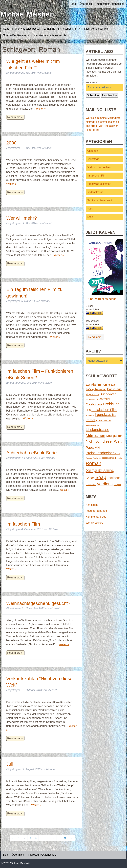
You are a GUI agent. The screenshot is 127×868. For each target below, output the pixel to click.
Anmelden (92, 505)
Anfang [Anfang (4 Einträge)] (90, 389)
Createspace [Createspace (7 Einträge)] (94, 404)
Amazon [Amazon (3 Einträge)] (112, 385)
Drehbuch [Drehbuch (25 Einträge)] (111, 404)
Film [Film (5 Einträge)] (88, 410)
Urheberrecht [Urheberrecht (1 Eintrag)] (91, 485)
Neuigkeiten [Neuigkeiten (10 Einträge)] (114, 436)
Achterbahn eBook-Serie (32, 453)
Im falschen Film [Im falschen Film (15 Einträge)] (104, 410)
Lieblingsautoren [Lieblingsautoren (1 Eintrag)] (92, 425)
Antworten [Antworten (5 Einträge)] (100, 389)
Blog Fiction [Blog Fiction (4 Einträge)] (92, 394)
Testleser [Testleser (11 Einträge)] (113, 478)
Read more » (15, 117)
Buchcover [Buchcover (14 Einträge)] (108, 394)
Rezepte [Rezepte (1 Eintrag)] (119, 458)
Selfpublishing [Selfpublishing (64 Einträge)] (100, 470)
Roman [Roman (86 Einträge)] (94, 463)
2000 (11, 143)
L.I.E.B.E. (49, 29)
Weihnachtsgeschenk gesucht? (38, 603)
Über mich (86, 4)
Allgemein (93, 151)
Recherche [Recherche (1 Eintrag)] (97, 458)
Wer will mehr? (22, 218)
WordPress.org (94, 523)
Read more (95, 337)
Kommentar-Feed (96, 517)
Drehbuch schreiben (99, 167)
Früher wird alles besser (26, 29)
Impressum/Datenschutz (110, 4)
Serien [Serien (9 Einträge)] (90, 478)
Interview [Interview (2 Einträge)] (90, 415)
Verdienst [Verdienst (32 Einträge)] (105, 484)
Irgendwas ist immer (99, 184)
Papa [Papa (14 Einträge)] (90, 447)
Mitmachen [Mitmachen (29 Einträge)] (95, 435)
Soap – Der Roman (16, 35)
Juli (10, 764)
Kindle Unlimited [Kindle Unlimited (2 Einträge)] (104, 420)
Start (6, 29)
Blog (73, 4)
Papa (90, 209)
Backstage (93, 159)
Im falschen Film (69, 29)
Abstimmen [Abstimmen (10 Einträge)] (99, 385)
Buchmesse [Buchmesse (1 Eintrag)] (90, 399)
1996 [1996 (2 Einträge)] (88, 385)
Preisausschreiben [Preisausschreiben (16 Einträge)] (100, 453)
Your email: (92, 82)
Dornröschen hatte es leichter (50, 35)
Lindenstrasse (95, 192)
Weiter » (41, 109)
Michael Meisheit (27, 14)
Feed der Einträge (96, 511)
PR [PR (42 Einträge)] (97, 447)
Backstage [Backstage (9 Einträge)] (114, 389)
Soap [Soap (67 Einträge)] (101, 477)
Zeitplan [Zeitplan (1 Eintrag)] (118, 485)
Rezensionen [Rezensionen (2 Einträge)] (108, 458)
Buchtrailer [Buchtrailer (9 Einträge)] (103, 399)
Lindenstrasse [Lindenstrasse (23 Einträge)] (97, 430)
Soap (90, 217)
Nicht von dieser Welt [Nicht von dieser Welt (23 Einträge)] (104, 441)
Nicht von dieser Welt (97, 29)
